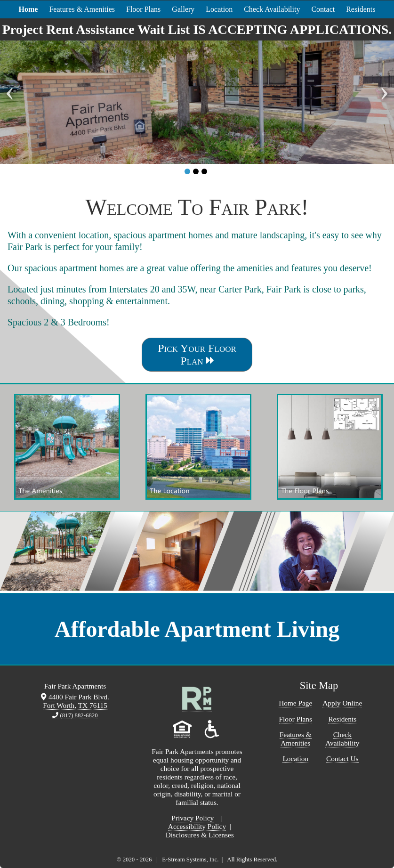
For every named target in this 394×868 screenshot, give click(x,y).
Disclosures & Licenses (200, 835)
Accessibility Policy (197, 826)
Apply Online (342, 703)
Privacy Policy (193, 818)
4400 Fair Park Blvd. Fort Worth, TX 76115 (75, 701)
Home (28, 9)
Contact (323, 9)
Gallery (183, 9)
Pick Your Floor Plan (197, 354)
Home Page (295, 703)
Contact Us (342, 758)
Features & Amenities (82, 9)
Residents (361, 9)
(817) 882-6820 (75, 715)
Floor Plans (143, 9)
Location (219, 9)
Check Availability (272, 9)
